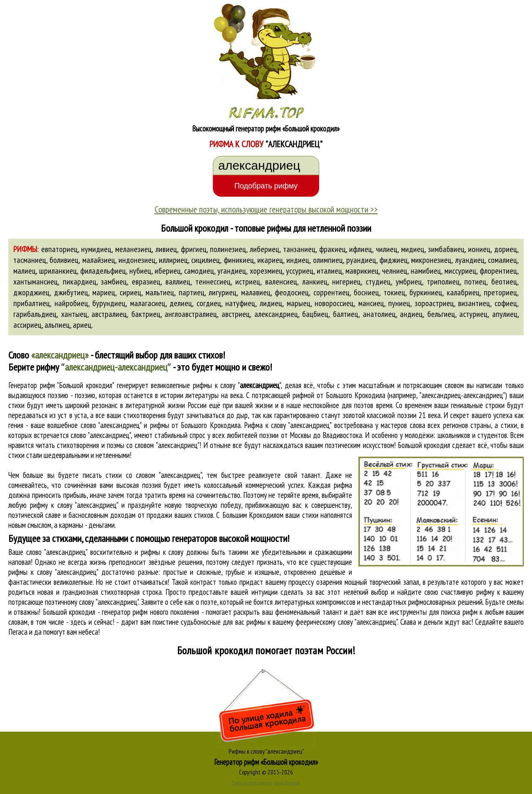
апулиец (505, 314)
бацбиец (315, 314)
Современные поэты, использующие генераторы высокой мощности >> (266, 209)
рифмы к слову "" (237, 385)
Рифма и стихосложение (252, 783)
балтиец (346, 314)
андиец (411, 314)
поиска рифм (459, 612)
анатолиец (379, 314)
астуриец (473, 314)
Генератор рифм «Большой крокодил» (266, 762)
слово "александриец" (101, 435)
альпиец (57, 325)
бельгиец (441, 314)
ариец (82, 325)
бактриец (146, 314)
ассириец (27, 325)
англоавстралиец (191, 314)
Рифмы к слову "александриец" (266, 751)
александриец (276, 314)
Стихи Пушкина (287, 783)
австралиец (109, 314)
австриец (236, 314)
